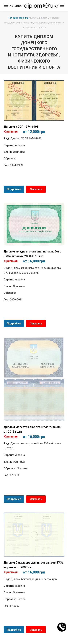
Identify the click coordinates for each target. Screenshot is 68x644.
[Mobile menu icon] (6, 5)
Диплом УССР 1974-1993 (21, 127)
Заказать (36, 189)
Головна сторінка (18, 18)
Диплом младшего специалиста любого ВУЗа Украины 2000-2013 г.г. (32, 254)
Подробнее (14, 189)
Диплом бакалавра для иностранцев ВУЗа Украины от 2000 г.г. (34, 565)
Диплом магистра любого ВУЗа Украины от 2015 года (32, 429)
